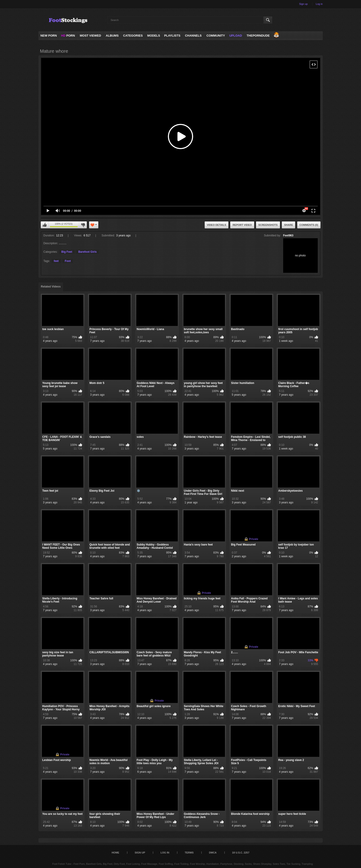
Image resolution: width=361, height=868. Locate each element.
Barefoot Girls (87, 252)
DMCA (213, 853)
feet (56, 261)
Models (154, 36)
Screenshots (268, 225)
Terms (189, 853)
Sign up (303, 4)
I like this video (45, 225)
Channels (193, 36)
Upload (236, 36)
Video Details (217, 225)
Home (115, 853)
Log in (319, 4)
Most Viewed (90, 36)
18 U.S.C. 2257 (241, 853)
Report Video (242, 225)
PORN (68, 36)
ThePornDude (258, 36)
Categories (133, 36)
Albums (112, 36)
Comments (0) (309, 225)
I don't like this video (83, 225)
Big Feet (67, 252)
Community (216, 36)
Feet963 (288, 235)
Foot (68, 261)
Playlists (172, 36)
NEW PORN (49, 36)
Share (289, 225)
